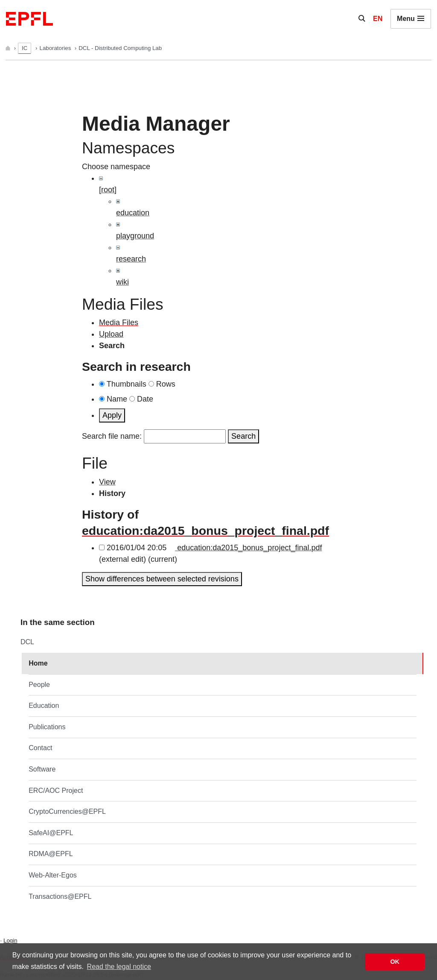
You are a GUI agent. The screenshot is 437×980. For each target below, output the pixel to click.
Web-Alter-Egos (53, 875)
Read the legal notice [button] (119, 967)
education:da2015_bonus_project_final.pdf (205, 531)
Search (243, 436)
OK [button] (395, 962)
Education (44, 706)
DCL (27, 642)
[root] (108, 190)
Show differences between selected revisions (162, 579)
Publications (47, 727)
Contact (40, 748)
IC (25, 48)
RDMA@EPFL (51, 854)
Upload (111, 334)
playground (135, 236)
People (39, 685)
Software (42, 769)
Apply (112, 415)
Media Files (119, 323)
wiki (122, 282)
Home (38, 663)
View (107, 482)
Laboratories (56, 48)
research (131, 259)
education (133, 213)
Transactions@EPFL (60, 896)
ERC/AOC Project (56, 791)
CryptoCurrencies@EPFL (67, 811)
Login (10, 940)
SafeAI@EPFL (51, 833)
